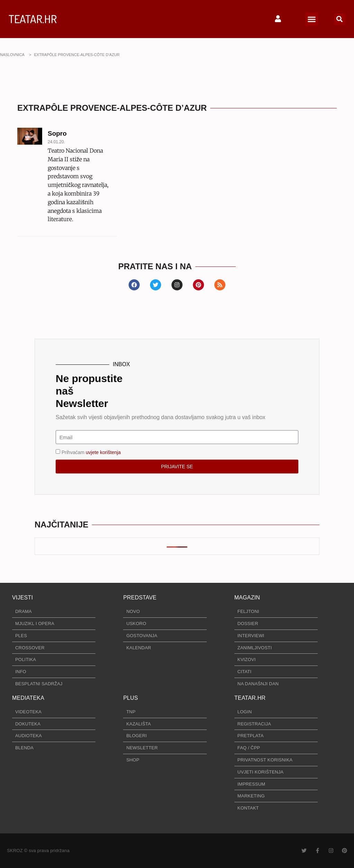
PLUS (131, 698)
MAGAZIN (247, 598)
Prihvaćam (91, 452)
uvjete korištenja (103, 452)
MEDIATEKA (28, 698)
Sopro (57, 133)
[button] (312, 19)
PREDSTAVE (140, 598)
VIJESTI (22, 598)
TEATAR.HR (33, 19)
